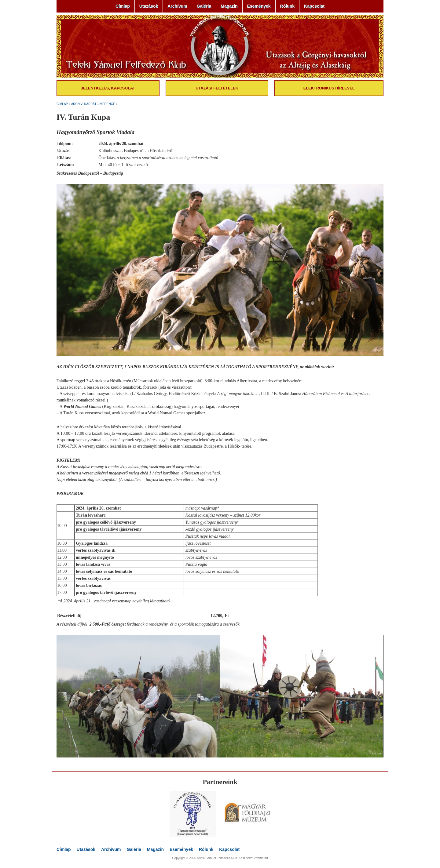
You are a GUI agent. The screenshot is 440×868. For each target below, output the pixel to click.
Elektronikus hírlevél (329, 88)
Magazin (229, 6)
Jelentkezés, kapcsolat (108, 88)
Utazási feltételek (217, 88)
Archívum (177, 6)
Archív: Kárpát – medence (93, 104)
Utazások (149, 6)
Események (259, 6)
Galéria (204, 6)
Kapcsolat (314, 6)
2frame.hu (261, 858)
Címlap (123, 6)
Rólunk (287, 6)
